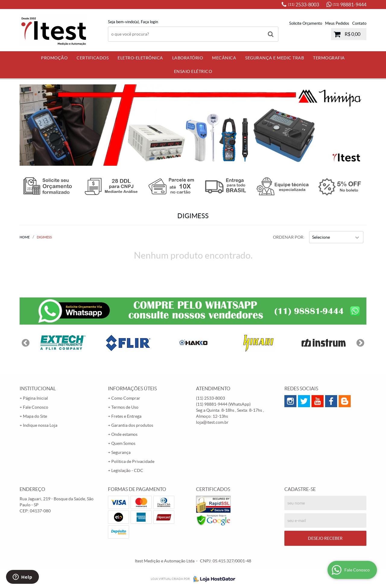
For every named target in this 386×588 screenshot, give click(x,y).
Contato (359, 23)
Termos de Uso (125, 407)
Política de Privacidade (133, 461)
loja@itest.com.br (212, 422)
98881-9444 (350, 5)
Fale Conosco (36, 407)
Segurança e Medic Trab (275, 58)
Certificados (93, 58)
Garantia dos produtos (132, 425)
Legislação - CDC (127, 470)
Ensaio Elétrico (193, 71)
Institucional (38, 388)
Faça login (149, 22)
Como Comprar (126, 398)
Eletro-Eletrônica (140, 58)
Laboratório (188, 58)
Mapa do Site (35, 416)
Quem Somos (123, 443)
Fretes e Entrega (126, 416)
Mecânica (224, 58)
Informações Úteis (132, 388)
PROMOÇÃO (54, 58)
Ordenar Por (288, 237)
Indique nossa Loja (40, 425)
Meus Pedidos (337, 23)
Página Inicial (35, 398)
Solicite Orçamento (306, 23)
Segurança (121, 452)
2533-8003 (304, 5)
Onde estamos (124, 434)
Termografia (329, 58)
